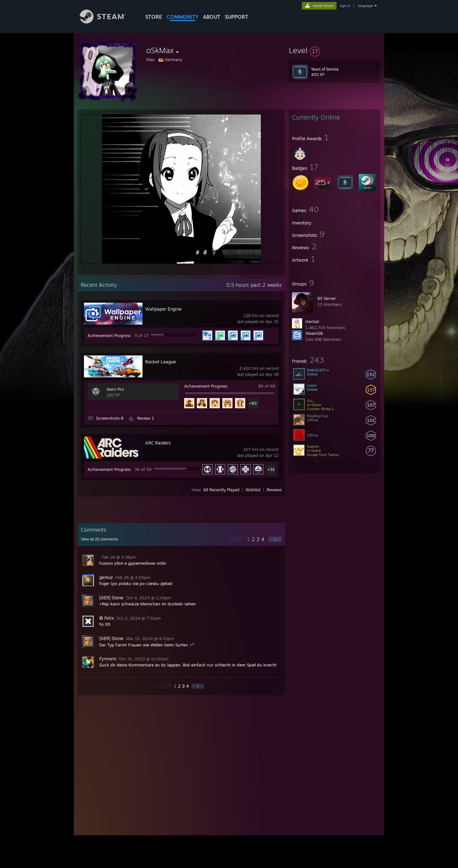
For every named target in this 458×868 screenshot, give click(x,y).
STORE (154, 17)
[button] (335, 50)
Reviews (274, 490)
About (212, 17)
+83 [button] (253, 403)
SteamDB (314, 333)
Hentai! (312, 321)
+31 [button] (271, 469)
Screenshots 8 (110, 418)
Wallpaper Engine (163, 309)
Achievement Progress (109, 335)
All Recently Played (221, 490)
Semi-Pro (115, 389)
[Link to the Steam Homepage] (108, 22)
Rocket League (160, 362)
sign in (345, 6)
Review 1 (146, 418)
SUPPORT (237, 17)
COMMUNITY (183, 17)
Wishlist (253, 490)
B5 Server (327, 298)
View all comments (99, 539)
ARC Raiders (158, 443)
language (365, 6)
